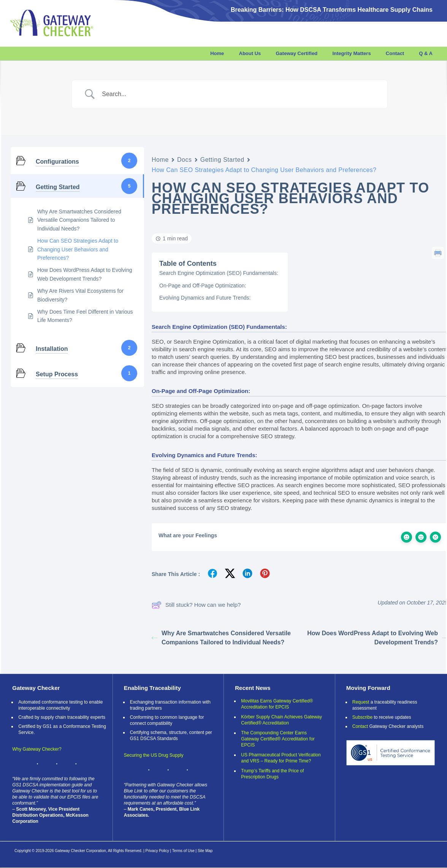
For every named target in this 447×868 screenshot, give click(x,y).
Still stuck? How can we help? (196, 605)
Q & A (426, 53)
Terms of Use (183, 851)
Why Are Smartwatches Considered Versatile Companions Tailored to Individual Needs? (221, 638)
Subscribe (362, 717)
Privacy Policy (157, 851)
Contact (395, 53)
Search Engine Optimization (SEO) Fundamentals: (219, 273)
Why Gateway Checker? (37, 749)
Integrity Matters (351, 53)
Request (361, 702)
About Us (250, 53)
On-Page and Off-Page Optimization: (203, 286)
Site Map (205, 851)
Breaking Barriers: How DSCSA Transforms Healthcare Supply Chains (332, 10)
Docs (185, 160)
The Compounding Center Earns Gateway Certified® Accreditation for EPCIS (278, 739)
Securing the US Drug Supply (154, 755)
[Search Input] (239, 94)
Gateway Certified (296, 53)
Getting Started (222, 160)
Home (217, 53)
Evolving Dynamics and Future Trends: (205, 298)
